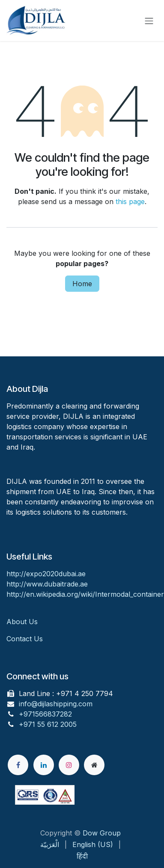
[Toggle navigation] (149, 21)
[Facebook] (18, 765)
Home (82, 284)
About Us (23, 622)
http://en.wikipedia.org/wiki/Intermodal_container (85, 594)
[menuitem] (50, 844)
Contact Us (25, 639)
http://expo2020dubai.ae (46, 574)
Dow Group (102, 833)
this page (130, 201)
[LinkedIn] (44, 765)
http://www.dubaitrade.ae (47, 584)
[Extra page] (94, 765)
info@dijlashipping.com (56, 704)
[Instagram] (69, 765)
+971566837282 (45, 714)
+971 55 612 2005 (48, 724)
